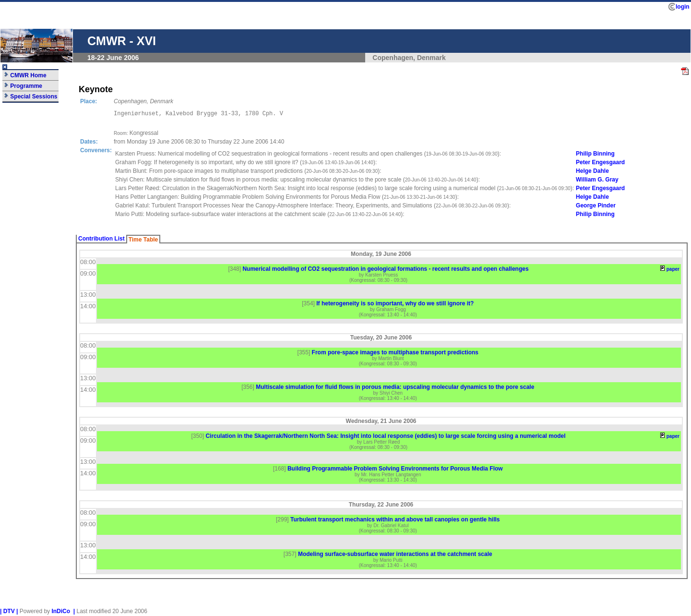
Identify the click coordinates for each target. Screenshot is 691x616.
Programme (23, 86)
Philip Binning (595, 155)
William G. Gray (597, 181)
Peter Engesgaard (600, 164)
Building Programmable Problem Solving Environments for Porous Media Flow (395, 470)
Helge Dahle (592, 172)
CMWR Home (25, 75)
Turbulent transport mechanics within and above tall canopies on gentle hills (395, 521)
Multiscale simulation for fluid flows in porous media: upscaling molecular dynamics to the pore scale (395, 388)
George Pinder (596, 207)
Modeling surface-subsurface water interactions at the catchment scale (395, 556)
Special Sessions (30, 97)
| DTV (7, 613)
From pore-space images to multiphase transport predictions (395, 354)
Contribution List (101, 240)
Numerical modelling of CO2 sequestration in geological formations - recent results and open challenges (385, 270)
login (683, 7)
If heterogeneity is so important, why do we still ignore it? (395, 305)
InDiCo (61, 613)
